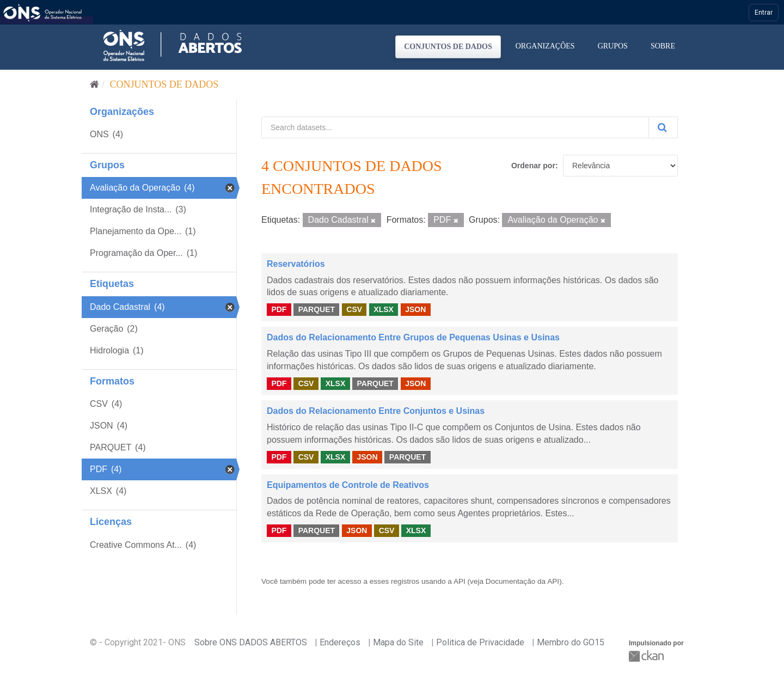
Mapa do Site (398, 642)
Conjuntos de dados (448, 47)
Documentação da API (522, 581)
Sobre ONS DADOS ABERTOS (251, 642)
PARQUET (317, 309)
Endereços (340, 642)
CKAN (647, 656)
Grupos (613, 46)
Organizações (545, 46)
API (460, 581)
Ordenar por (533, 166)
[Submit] (663, 127)
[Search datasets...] (455, 127)
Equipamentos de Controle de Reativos (348, 485)
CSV (354, 309)
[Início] (94, 84)
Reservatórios (296, 264)
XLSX (384, 309)
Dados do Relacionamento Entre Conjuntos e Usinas (376, 411)
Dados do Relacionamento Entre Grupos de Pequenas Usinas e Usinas (413, 337)
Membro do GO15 (571, 642)
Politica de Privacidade (480, 642)
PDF (279, 309)
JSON (415, 309)
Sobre (663, 46)
